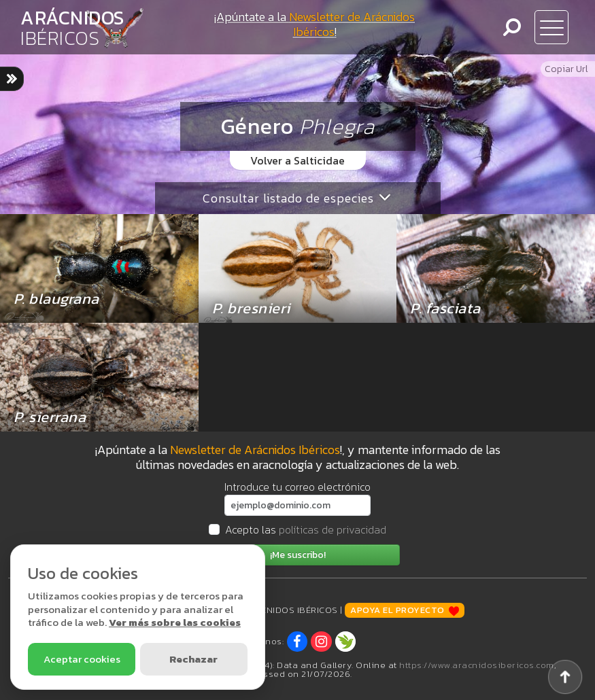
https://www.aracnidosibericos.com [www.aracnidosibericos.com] (477, 665)
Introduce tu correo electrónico (297, 487)
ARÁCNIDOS (72, 28)
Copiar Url (566, 69)
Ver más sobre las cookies (175, 622)
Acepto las (306, 529)
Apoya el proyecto (405, 610)
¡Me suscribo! (298, 555)
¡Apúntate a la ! (314, 24)
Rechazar (193, 659)
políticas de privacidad (333, 529)
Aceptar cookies (82, 659)
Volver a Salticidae (297, 160)
